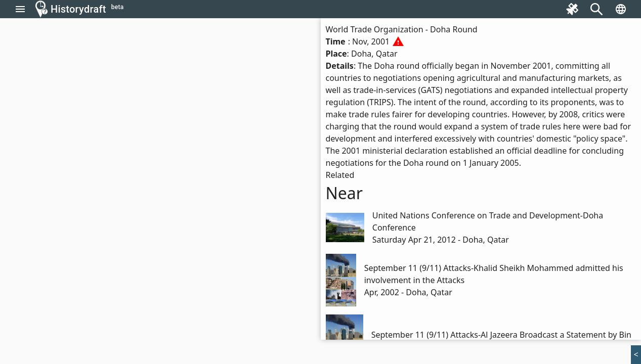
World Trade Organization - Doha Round (402, 29)
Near (345, 193)
